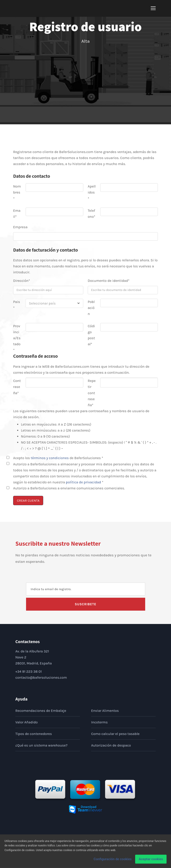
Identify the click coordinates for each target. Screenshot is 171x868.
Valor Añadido (26, 722)
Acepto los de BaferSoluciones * (58, 458)
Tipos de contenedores (34, 734)
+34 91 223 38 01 (29, 671)
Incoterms (99, 722)
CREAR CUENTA (28, 501)
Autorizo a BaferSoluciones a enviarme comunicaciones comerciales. (69, 488)
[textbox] (54, 303)
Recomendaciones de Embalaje (41, 711)
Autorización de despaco (111, 745)
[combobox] (54, 303)
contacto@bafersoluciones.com (41, 677)
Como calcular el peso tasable (115, 734)
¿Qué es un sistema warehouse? (41, 745)
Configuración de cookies (113, 860)
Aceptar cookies (151, 860)
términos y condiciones (50, 458)
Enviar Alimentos (105, 711)
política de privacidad (83, 482)
